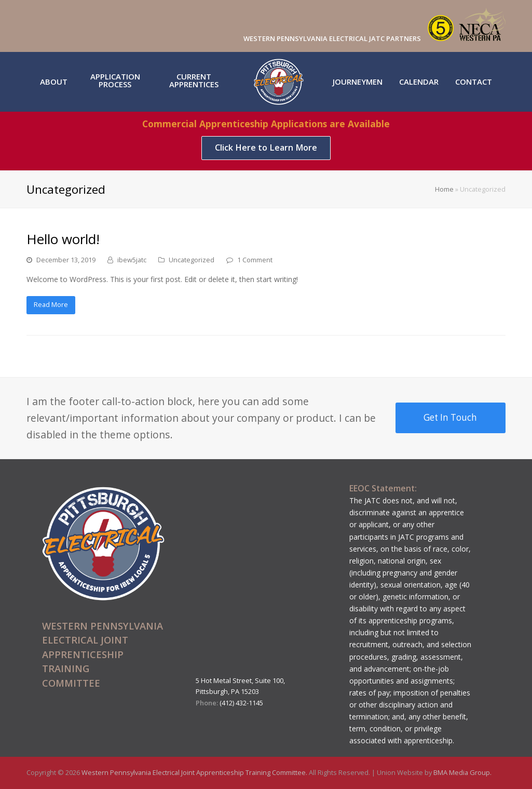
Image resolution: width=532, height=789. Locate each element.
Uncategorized (192, 260)
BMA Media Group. (462, 772)
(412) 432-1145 (241, 703)
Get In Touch (450, 417)
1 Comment (255, 260)
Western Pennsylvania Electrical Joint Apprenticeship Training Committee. (195, 772)
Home (444, 189)
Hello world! (63, 239)
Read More (51, 304)
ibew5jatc (132, 260)
